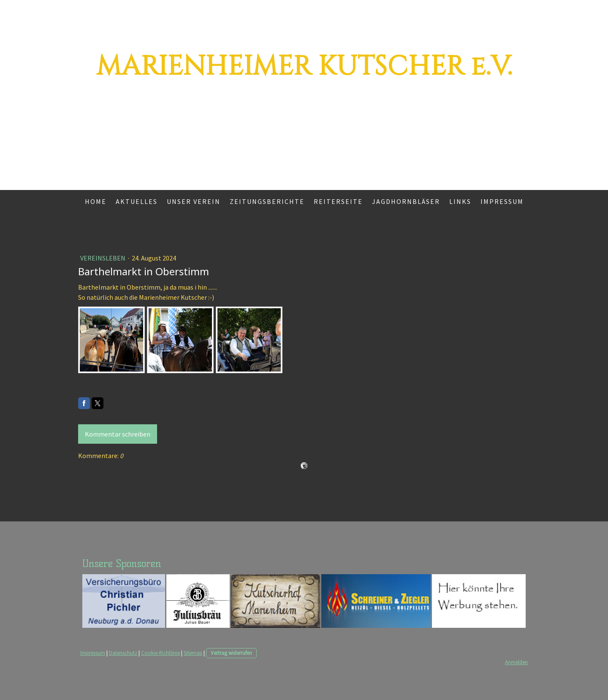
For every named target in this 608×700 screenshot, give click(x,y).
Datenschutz (123, 653)
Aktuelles (137, 201)
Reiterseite (338, 201)
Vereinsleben (103, 258)
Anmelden (516, 662)
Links (460, 201)
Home (96, 201)
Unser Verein (194, 201)
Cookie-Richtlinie (160, 653)
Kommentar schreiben (118, 434)
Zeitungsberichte (267, 201)
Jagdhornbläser (406, 201)
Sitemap (193, 653)
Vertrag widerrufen (231, 653)
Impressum (502, 201)
